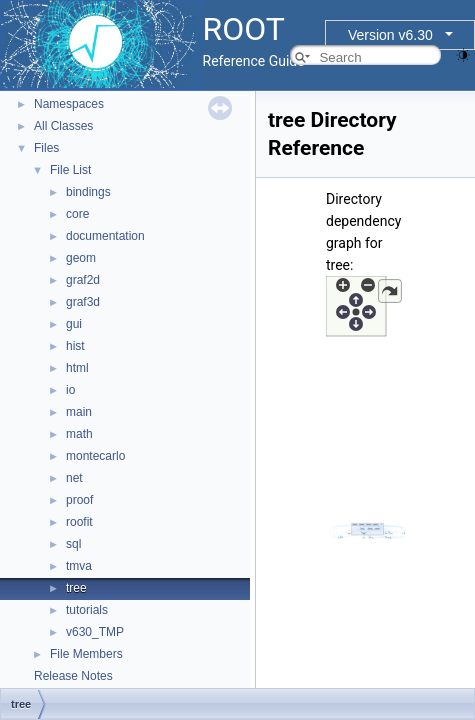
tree (76, 588)
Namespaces (69, 104)
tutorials (87, 610)
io (70, 390)
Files (46, 148)
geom (81, 258)
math (79, 434)
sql (73, 544)
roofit (79, 522)
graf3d (83, 302)
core (77, 214)
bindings (88, 192)
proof (79, 500)
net (74, 478)
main (79, 412)
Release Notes (73, 676)
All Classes (63, 126)
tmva (79, 566)
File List (70, 170)
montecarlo (95, 456)
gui (74, 324)
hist (75, 346)
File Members (86, 654)
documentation (105, 236)
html (77, 368)
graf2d (83, 280)
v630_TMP (95, 632)
